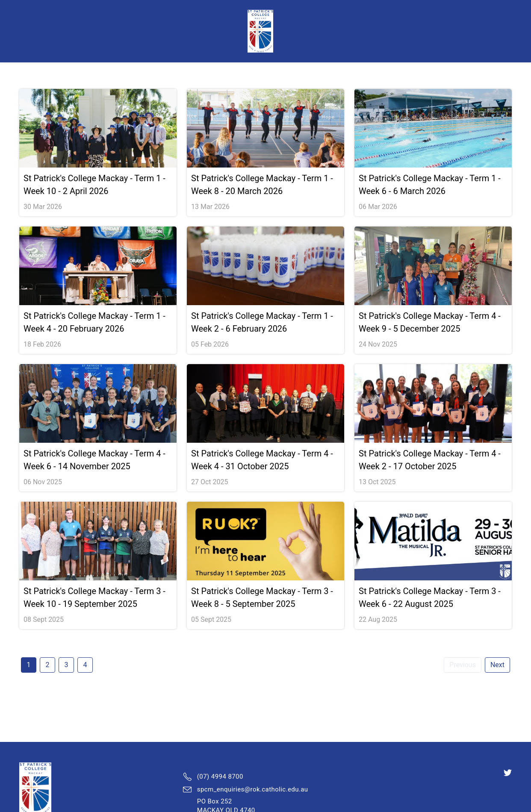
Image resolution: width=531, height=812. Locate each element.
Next (497, 665)
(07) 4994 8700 (220, 777)
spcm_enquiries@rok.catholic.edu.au (253, 789)
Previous (463, 665)
